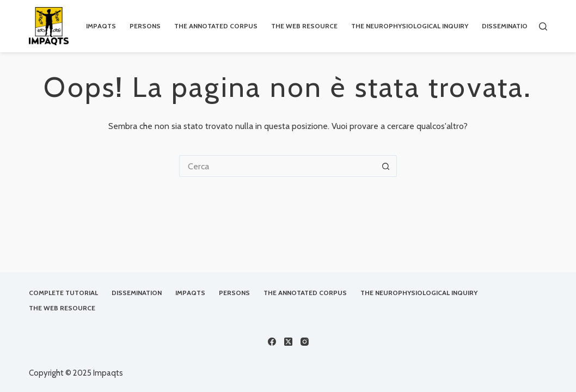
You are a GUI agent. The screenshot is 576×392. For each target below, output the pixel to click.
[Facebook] (272, 342)
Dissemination (137, 293)
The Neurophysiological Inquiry (419, 293)
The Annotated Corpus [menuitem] (216, 26)
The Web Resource (62, 308)
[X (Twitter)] (288, 342)
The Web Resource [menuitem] (304, 26)
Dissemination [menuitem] (507, 26)
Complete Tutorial (63, 293)
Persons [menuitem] (145, 26)
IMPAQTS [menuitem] (101, 26)
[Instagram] (305, 342)
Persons (234, 293)
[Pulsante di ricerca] (386, 166)
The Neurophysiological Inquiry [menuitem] (410, 26)
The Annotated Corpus (305, 293)
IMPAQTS (190, 293)
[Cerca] (543, 26)
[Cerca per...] (277, 166)
